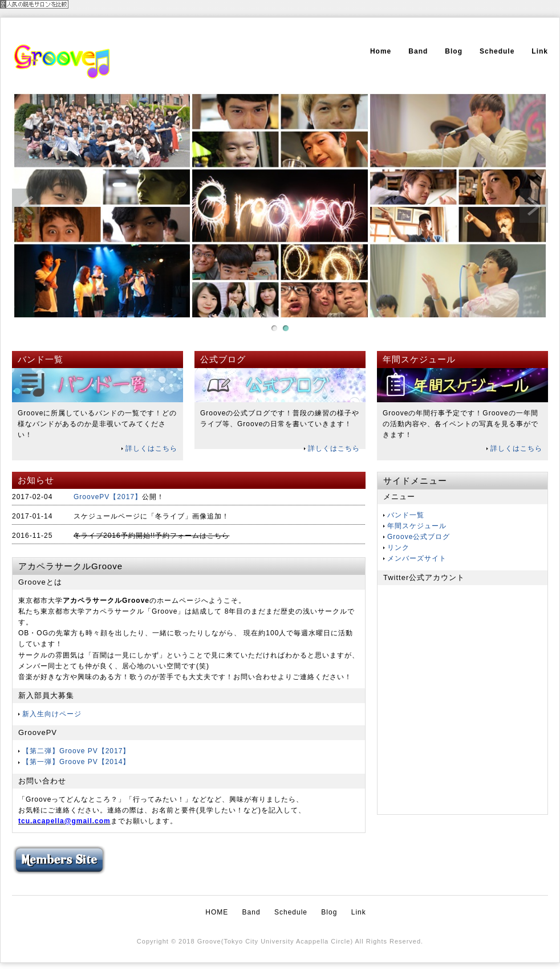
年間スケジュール (417, 526)
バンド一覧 (406, 515)
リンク (398, 548)
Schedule (497, 51)
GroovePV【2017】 (108, 497)
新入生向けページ (52, 714)
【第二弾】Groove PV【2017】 (76, 751)
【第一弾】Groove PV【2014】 (76, 762)
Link (540, 51)
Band (418, 51)
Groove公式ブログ (419, 537)
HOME (217, 912)
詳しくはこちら (151, 448)
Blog (454, 51)
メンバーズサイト (417, 558)
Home (381, 51)
